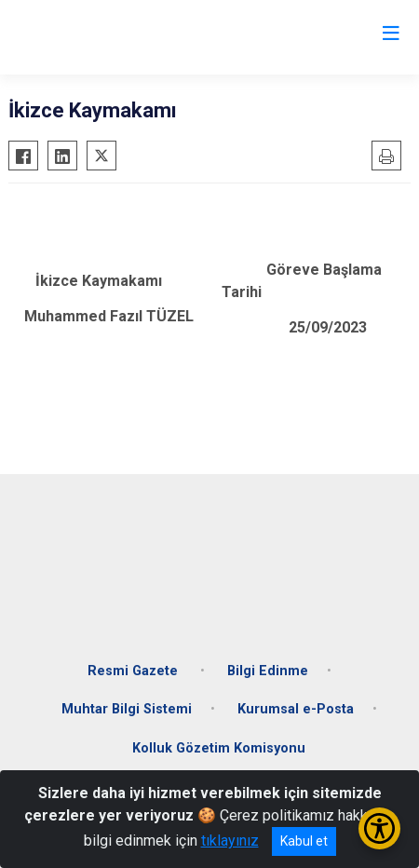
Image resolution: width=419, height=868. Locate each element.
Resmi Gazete (135, 671)
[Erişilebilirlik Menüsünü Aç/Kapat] (379, 828)
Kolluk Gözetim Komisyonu (219, 748)
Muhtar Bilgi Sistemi (127, 709)
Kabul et (304, 841)
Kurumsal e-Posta (296, 709)
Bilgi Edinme (268, 671)
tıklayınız (230, 841)
